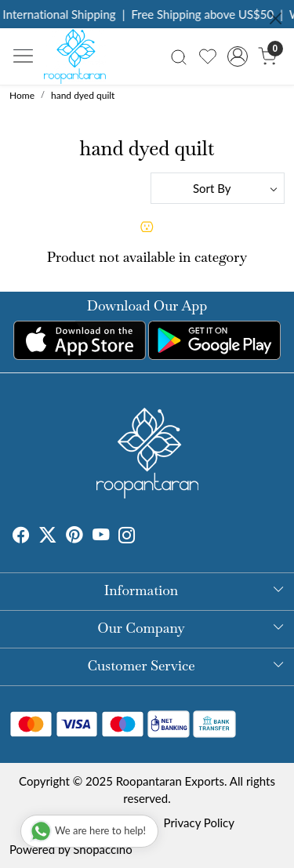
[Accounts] (237, 56)
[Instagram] (127, 537)
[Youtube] (101, 537)
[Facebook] (21, 537)
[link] (179, 56)
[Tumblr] (145, 537)
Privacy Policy (199, 823)
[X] (48, 537)
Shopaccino (102, 849)
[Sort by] (218, 188)
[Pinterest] (74, 537)
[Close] (276, 18)
